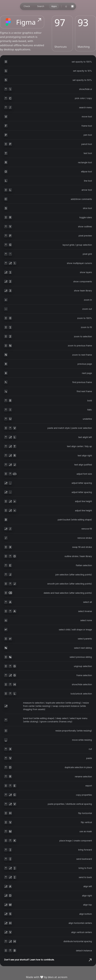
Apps (54, 6)
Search (41, 6)
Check (27, 6)
